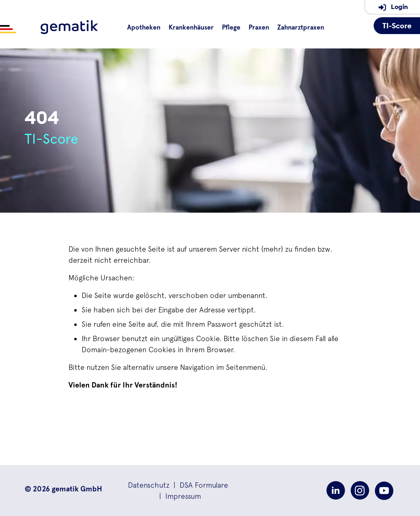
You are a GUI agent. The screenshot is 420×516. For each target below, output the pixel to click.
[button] (149, 485)
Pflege (231, 28)
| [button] (199, 485)
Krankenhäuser (191, 28)
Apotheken (144, 28)
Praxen (259, 28)
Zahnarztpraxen (301, 28)
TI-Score (397, 26)
